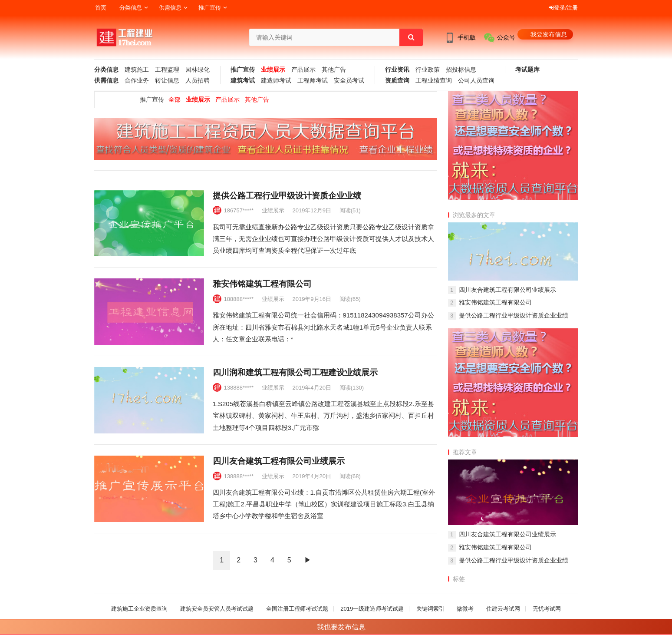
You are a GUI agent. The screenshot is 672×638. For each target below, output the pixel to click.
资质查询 (397, 81)
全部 (175, 99)
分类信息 (131, 8)
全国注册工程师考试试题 (297, 609)
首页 (101, 8)
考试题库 (527, 70)
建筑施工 (137, 70)
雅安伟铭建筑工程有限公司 (262, 284)
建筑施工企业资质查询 (139, 609)
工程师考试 (313, 81)
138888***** (239, 388)
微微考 (465, 609)
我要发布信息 (549, 34)
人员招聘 (198, 81)
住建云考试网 (503, 609)
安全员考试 (349, 81)
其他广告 (334, 70)
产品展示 (303, 70)
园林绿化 (198, 70)
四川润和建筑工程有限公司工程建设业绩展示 (295, 372)
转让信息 (167, 81)
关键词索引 (430, 609)
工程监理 (167, 70)
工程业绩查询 (434, 81)
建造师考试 (276, 81)
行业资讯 (397, 70)
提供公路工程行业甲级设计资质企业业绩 (287, 196)
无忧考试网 (547, 609)
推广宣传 (210, 8)
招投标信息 (461, 70)
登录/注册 (564, 8)
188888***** (239, 299)
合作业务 (137, 81)
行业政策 (428, 70)
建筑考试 (243, 81)
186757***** (239, 210)
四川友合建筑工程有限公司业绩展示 (279, 461)
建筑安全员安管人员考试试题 (217, 609)
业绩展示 (273, 70)
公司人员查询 (476, 81)
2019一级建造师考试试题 (372, 609)
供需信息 (170, 8)
